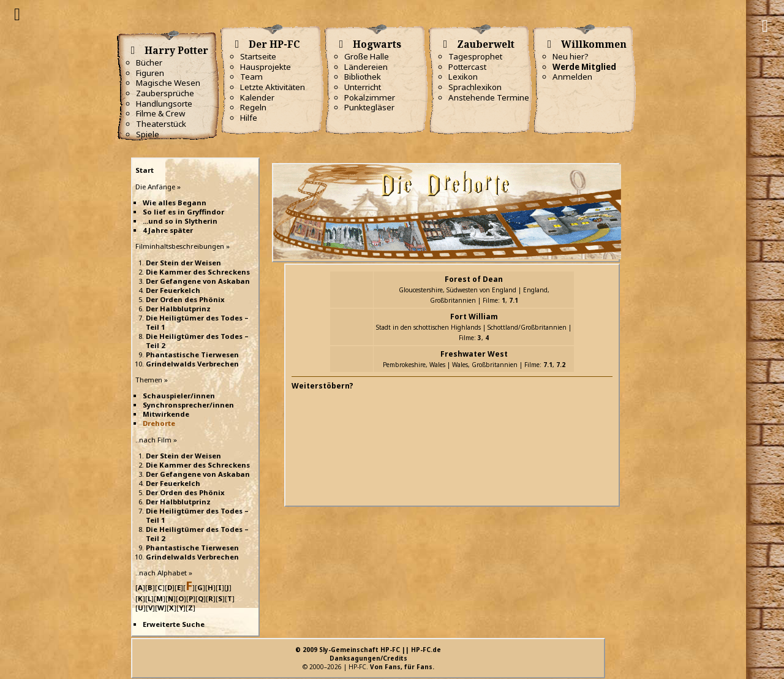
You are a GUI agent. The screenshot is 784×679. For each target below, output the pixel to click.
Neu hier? (571, 56)
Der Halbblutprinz (178, 309)
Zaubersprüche (165, 93)
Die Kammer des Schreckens (198, 272)
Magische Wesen (168, 83)
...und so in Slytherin (180, 221)
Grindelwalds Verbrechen (192, 364)
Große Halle (367, 56)
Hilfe (249, 118)
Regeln (253, 107)
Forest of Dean (474, 279)
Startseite (258, 56)
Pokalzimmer (370, 97)
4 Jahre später (168, 230)
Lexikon (463, 77)
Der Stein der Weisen (183, 263)
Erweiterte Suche (174, 624)
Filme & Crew (160, 113)
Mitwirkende (166, 414)
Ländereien (366, 67)
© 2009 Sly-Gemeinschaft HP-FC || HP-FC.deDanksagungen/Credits (368, 654)
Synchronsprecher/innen (188, 405)
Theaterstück (161, 124)
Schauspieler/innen (179, 396)
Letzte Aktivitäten (273, 87)
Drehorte (159, 423)
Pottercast (467, 67)
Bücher (149, 63)
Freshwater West (474, 354)
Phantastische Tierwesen (192, 355)
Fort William (474, 317)
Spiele (148, 134)
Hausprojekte (266, 67)
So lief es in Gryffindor (183, 212)
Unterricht (363, 87)
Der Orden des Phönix (185, 299)
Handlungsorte (164, 104)
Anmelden (572, 77)
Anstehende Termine (489, 97)
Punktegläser (369, 107)
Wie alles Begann (175, 203)
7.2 (561, 365)
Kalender (257, 97)
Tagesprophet (475, 56)
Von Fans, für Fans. (402, 667)
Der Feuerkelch (173, 290)
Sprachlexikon (475, 87)
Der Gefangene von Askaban (198, 281)
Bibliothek (363, 77)
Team (251, 77)
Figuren (150, 73)
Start (145, 170)
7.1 (514, 300)
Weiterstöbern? (322, 386)
